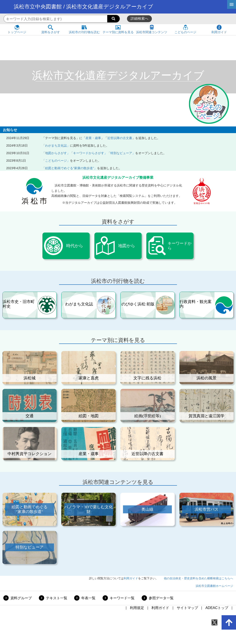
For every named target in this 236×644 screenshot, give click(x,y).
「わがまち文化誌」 (56, 145)
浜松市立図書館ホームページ (214, 586)
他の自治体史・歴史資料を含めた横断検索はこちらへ (198, 578)
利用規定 (137, 608)
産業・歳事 (93, 138)
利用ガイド (131, 578)
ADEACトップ (217, 608)
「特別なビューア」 (121, 153)
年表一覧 (88, 598)
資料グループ (21, 598)
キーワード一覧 (122, 598)
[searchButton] (113, 19)
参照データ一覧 (161, 598)
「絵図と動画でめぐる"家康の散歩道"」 (69, 168)
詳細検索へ (139, 18)
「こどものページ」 (56, 161)
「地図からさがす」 (56, 153)
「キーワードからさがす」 (89, 153)
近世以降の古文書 (120, 138)
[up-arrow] (229, 622)
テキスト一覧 (57, 598)
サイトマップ (187, 608)
